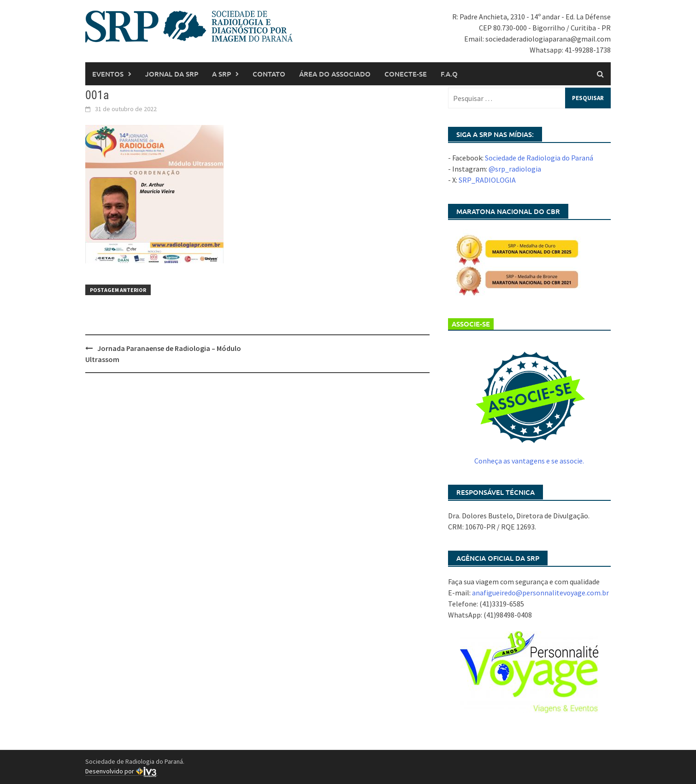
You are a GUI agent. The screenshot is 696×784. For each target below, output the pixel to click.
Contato (269, 74)
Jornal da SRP (172, 74)
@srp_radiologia (515, 169)
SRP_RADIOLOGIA (487, 180)
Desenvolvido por (121, 771)
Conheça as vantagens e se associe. (529, 461)
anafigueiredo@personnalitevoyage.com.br (540, 593)
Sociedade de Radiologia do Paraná (539, 158)
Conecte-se (406, 74)
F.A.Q (449, 74)
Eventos (108, 74)
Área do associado (335, 74)
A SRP (221, 74)
